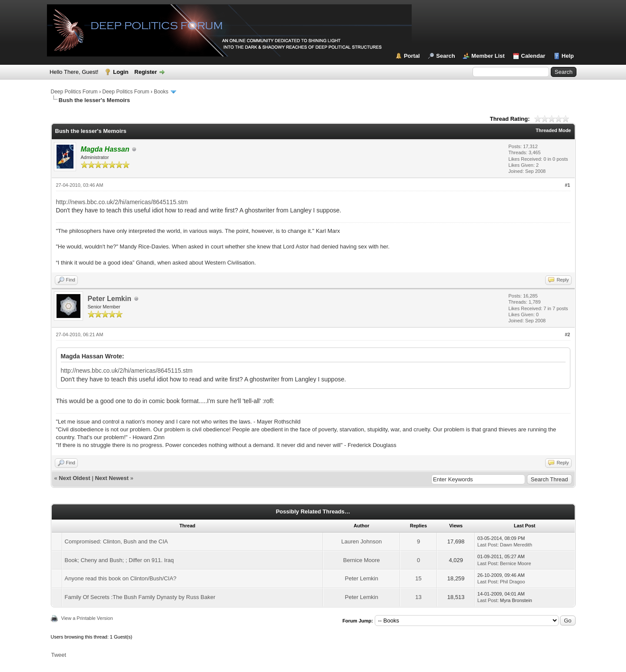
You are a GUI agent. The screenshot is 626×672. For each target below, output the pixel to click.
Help (568, 56)
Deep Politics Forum (74, 92)
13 (418, 597)
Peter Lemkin (110, 299)
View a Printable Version (87, 618)
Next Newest (112, 478)
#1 (567, 185)
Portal (412, 56)
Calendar (533, 56)
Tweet (59, 655)
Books (161, 92)
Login (121, 72)
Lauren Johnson (361, 541)
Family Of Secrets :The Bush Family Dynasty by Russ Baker (140, 597)
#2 (567, 334)
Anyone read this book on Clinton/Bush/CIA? (121, 578)
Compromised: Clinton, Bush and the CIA (117, 541)
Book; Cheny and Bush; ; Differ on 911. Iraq (119, 560)
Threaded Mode (553, 130)
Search (445, 56)
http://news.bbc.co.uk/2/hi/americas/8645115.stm (122, 202)
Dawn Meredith (516, 545)
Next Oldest (74, 478)
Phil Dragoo (512, 582)
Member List (488, 56)
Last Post (487, 545)
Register (146, 72)
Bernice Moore (361, 560)
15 (418, 578)
